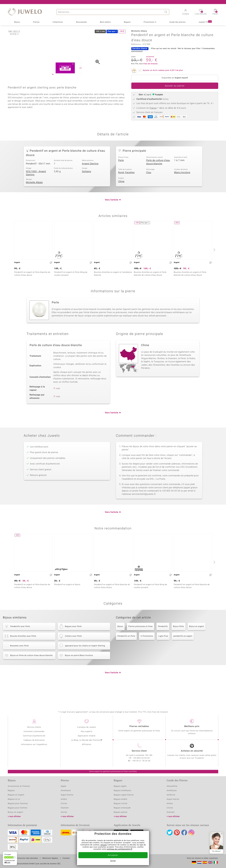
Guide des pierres (177, 22)
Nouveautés (81, 22)
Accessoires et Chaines (19, 789)
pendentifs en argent (183, 657)
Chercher (166, 12)
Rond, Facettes (126, 193)
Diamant (65, 810)
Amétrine (171, 797)
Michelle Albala (34, 203)
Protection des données (27, 861)
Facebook (184, 835)
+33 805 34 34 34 (141, 760)
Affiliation (87, 747)
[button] (186, 12)
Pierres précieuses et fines (141, 647)
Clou (149, 193)
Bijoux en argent (197, 647)
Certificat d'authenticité (34, 738)
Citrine (64, 806)
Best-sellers (105, 22)
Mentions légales (50, 861)
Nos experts (87, 734)
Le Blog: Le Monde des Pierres (85, 743)
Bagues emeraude (122, 810)
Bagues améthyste (122, 793)
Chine (121, 202)
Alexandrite (172, 789)
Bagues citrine (120, 806)
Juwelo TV (205, 22)
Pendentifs (163, 647)
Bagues (127, 22)
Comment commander (34, 734)
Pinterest (177, 835)
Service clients (34, 730)
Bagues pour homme (18, 810)
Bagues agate (120, 789)
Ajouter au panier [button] (175, 86)
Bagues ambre (120, 802)
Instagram (191, 835)
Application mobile (87, 738)
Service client (139, 753)
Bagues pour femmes (18, 806)
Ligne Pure (163, 657)
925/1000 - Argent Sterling (36, 194)
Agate (64, 789)
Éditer (113, 861)
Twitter (170, 835)
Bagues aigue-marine (124, 797)
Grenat (64, 815)
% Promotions (147, 657)
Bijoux (17, 22)
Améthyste (172, 793)
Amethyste (66, 793)
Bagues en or (14, 802)
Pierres (36, 22)
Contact (66, 861)
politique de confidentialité (118, 849)
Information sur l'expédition (34, 747)
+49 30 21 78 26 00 (141, 763)
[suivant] (214, 271)
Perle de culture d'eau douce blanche (158, 183)
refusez (104, 845)
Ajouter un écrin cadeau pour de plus (162, 70)
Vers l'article (112, 221)
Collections (58, 22)
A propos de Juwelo (87, 730)
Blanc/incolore (182, 193)
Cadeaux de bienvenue (34, 743)
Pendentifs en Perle (126, 657)
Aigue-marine (67, 797)
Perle (121, 181)
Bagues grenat (121, 815)
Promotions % (150, 22)
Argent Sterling (90, 184)
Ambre (64, 802)
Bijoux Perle (179, 647)
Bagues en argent (16, 797)
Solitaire (87, 192)
